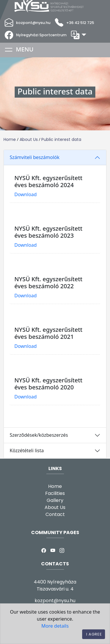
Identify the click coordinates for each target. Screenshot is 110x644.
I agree (94, 634)
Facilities (55, 493)
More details (55, 626)
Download (26, 194)
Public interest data (61, 139)
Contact (55, 514)
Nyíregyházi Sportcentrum (41, 35)
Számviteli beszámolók (35, 157)
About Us (29, 139)
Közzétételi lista (27, 450)
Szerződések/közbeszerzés (39, 435)
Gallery (55, 500)
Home (10, 139)
